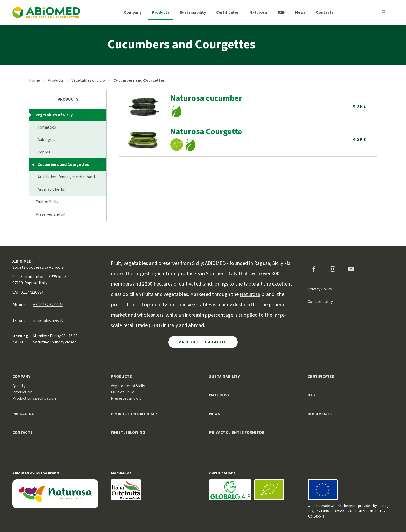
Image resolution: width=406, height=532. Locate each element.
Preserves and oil (50, 214)
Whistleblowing (128, 432)
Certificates (228, 12)
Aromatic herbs (51, 189)
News (300, 12)
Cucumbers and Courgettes (63, 165)
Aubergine (47, 140)
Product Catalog (203, 342)
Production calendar (134, 414)
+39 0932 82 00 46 (48, 305)
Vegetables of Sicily (89, 80)
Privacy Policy (320, 289)
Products (161, 12)
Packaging (23, 414)
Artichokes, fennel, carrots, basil (66, 177)
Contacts (325, 12)
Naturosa (258, 12)
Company (133, 12)
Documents (320, 414)
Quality (19, 386)
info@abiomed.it (48, 320)
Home (34, 80)
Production (22, 392)
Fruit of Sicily (47, 202)
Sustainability (193, 12)
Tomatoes (47, 127)
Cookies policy (320, 302)
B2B (281, 12)
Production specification (34, 398)
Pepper (44, 152)
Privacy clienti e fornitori (237, 432)
